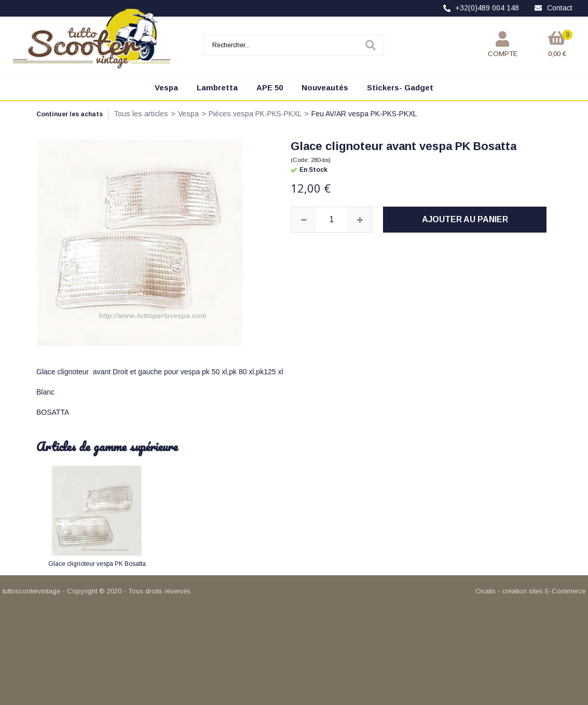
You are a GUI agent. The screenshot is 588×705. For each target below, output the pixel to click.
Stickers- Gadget (400, 87)
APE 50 (270, 87)
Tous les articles (141, 114)
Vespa (166, 87)
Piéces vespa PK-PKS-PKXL (255, 114)
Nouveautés (325, 87)
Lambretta (217, 87)
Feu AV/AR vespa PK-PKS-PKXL (364, 114)
